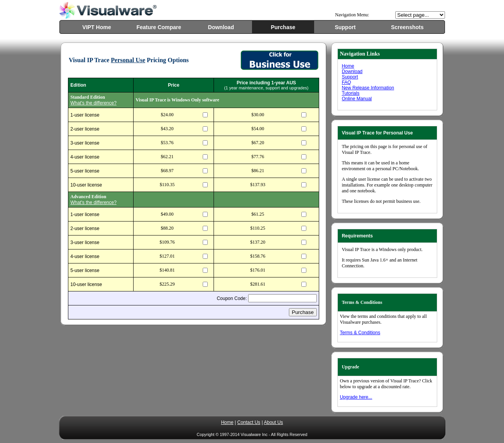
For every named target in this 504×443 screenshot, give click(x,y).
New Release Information (368, 88)
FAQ (346, 82)
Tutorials (351, 93)
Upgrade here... (356, 397)
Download (221, 27)
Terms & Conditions (360, 333)
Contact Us (249, 422)
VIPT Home (97, 27)
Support (345, 27)
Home (348, 66)
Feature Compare (159, 27)
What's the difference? (93, 103)
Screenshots (407, 27)
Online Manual (357, 99)
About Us (273, 422)
